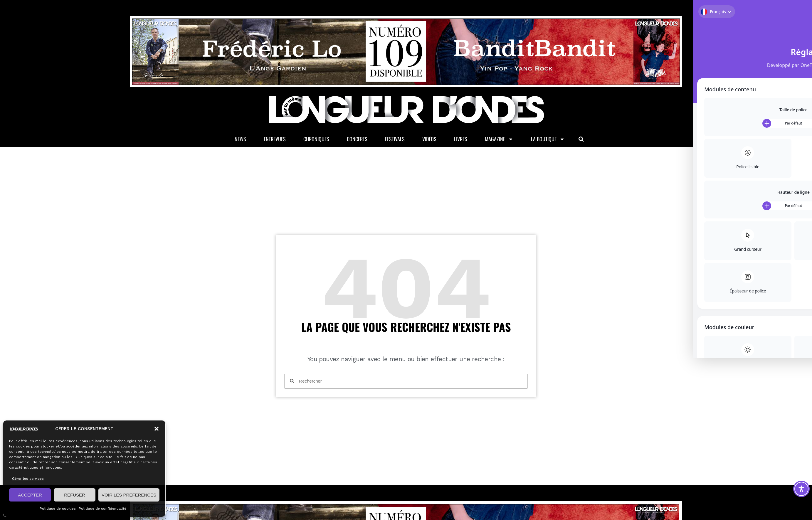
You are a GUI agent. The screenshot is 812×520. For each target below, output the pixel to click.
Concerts (357, 140)
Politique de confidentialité (102, 509)
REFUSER (75, 495)
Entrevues (275, 140)
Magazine (499, 140)
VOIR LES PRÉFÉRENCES (129, 495)
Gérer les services (28, 479)
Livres (461, 140)
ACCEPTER (30, 495)
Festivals (395, 140)
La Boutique (548, 140)
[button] (157, 429)
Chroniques (316, 140)
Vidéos (429, 140)
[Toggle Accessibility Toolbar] (801, 489)
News (240, 140)
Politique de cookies (58, 509)
